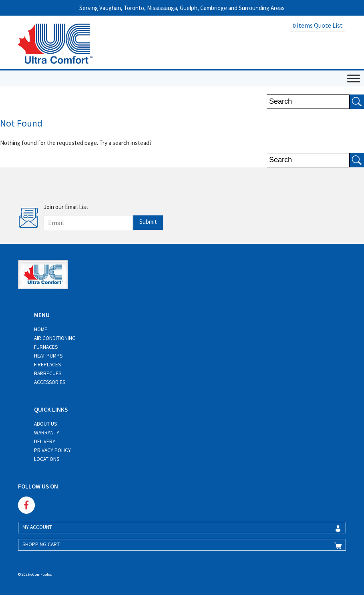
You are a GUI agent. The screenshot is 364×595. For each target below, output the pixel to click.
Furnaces (46, 347)
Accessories (50, 382)
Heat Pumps (48, 356)
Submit (148, 222)
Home (41, 329)
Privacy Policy (52, 450)
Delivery (45, 441)
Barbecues (48, 373)
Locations (47, 459)
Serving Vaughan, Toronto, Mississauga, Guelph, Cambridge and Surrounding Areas (182, 8)
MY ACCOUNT (37, 527)
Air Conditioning (55, 338)
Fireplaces (47, 365)
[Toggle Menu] (354, 78)
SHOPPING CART (41, 544)
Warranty (47, 433)
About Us (45, 424)
